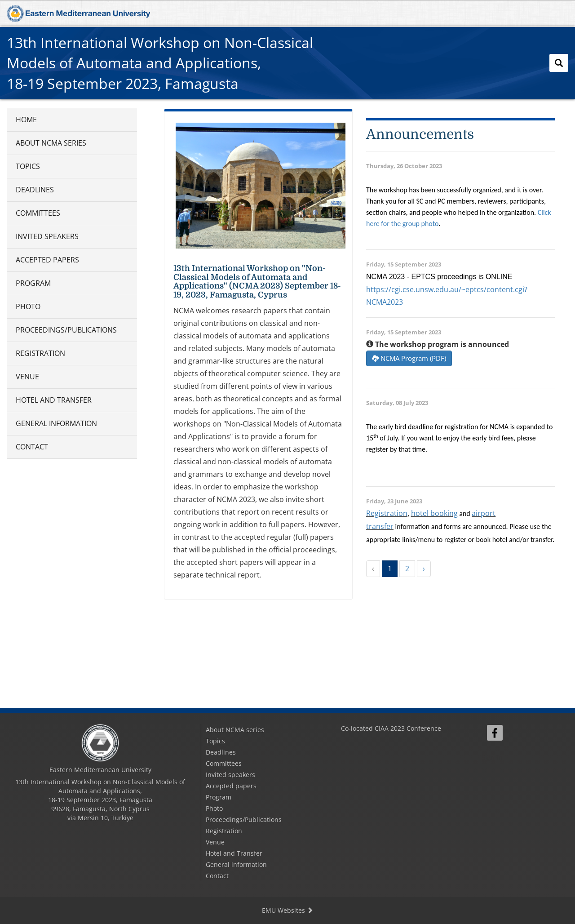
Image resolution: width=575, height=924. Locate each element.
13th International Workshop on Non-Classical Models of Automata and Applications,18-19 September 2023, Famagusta (160, 63)
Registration (40, 353)
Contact (32, 447)
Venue (27, 377)
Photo (28, 307)
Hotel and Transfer (54, 400)
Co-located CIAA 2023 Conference (391, 728)
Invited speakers (47, 236)
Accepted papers (47, 260)
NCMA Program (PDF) (409, 358)
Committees (38, 213)
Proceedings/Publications (66, 330)
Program (33, 283)
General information (56, 423)
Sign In (492, 757)
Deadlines (35, 190)
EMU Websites (287, 910)
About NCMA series (51, 143)
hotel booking (434, 513)
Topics (28, 166)
